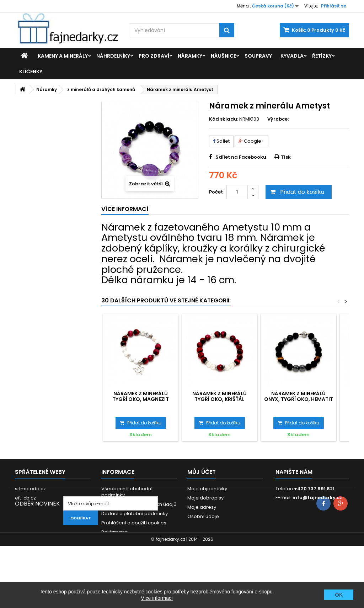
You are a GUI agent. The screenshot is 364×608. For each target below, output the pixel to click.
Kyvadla (292, 56)
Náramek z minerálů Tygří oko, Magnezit (141, 396)
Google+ (251, 141)
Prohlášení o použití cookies (134, 523)
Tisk (286, 157)
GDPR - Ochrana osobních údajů (139, 504)
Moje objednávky (207, 489)
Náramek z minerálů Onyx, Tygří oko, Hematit (299, 396)
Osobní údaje (203, 516)
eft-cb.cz (25, 498)
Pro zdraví (154, 56)
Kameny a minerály (63, 56)
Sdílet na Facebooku (241, 157)
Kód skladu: (224, 119)
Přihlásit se (334, 6)
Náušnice (223, 56)
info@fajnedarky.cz (317, 498)
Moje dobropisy (205, 498)
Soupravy (258, 56)
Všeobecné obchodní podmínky (127, 492)
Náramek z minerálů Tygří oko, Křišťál (220, 396)
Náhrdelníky (113, 56)
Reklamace (115, 532)
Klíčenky (31, 72)
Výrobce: (278, 119)
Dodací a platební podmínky (135, 514)
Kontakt (110, 541)
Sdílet (221, 141)
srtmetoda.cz (30, 489)
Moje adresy (202, 507)
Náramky (190, 56)
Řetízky (322, 56)
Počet (216, 192)
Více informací (157, 598)
